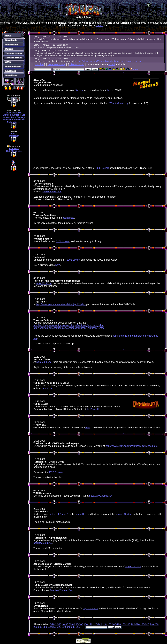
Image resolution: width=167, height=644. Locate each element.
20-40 (58, 624)
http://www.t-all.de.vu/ (101, 496)
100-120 (88, 624)
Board (112, 64)
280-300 (47, 627)
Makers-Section (124, 514)
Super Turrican (133, 567)
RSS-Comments (14, 151)
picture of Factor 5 (59, 514)
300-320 (57, 627)
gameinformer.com (52, 192)
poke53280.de (44, 283)
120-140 (98, 624)
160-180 (116, 624)
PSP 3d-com (56, 472)
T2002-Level (63, 241)
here (109, 90)
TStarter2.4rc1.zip (119, 103)
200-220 (135, 624)
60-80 (72, 624)
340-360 (76, 627)
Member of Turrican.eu (14, 120)
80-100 (79, 624)
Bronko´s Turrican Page (14, 115)
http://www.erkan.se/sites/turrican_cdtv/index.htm (132, 446)
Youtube (79, 90)
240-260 (154, 624)
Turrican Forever (14, 112)
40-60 (65, 624)
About (14, 133)
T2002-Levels (102, 168)
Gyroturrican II (90, 609)
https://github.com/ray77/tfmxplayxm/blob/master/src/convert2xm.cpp (109, 61)
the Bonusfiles (94, 409)
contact (100, 25)
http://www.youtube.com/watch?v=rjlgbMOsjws (61, 304)
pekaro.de (47, 388)
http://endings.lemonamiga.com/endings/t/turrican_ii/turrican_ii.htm (69, 328)
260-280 (38, 627)
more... (137, 69)
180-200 (126, 624)
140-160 (107, 624)
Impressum (14, 136)
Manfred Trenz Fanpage (14, 117)
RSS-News (14, 149)
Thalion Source (14, 122)
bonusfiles (81, 514)
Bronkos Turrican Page (62, 590)
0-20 (52, 624)
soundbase (68, 218)
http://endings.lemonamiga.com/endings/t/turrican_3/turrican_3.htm (69, 325)
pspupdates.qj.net (43, 543)
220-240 (145, 624)
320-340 (66, 627)
